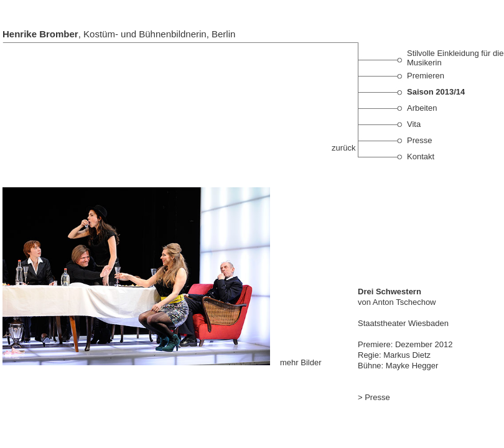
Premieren (426, 76)
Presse (419, 140)
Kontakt (421, 156)
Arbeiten (422, 108)
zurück (345, 148)
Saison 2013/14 (436, 92)
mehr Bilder (299, 362)
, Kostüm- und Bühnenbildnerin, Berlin (119, 34)
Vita (414, 124)
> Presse (374, 397)
